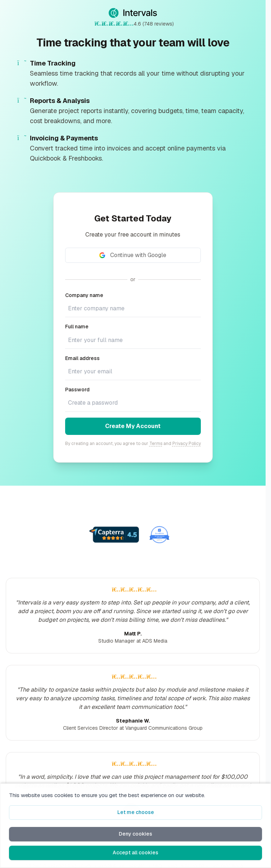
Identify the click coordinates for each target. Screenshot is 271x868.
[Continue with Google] (133, 255)
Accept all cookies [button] (135, 853)
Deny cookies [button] (135, 834)
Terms (156, 444)
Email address (82, 358)
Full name (77, 327)
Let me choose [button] (136, 812)
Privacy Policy (187, 444)
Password (77, 390)
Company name (84, 295)
